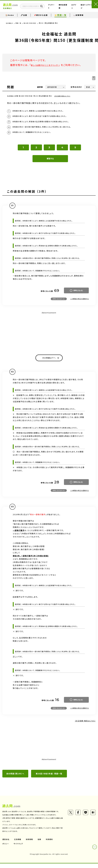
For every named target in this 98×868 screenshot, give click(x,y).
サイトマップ (19, 848)
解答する (50, 162)
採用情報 (30, 844)
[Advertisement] (49, 335)
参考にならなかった (59, 302)
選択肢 (40, 87)
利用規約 (51, 844)
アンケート (56, 8)
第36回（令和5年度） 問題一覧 (49, 778)
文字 (76, 87)
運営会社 (6, 844)
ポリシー (6, 848)
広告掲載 (18, 844)
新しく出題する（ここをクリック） (48, 65)
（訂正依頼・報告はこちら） (63, 96)
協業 (40, 844)
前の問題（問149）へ (15, 778)
